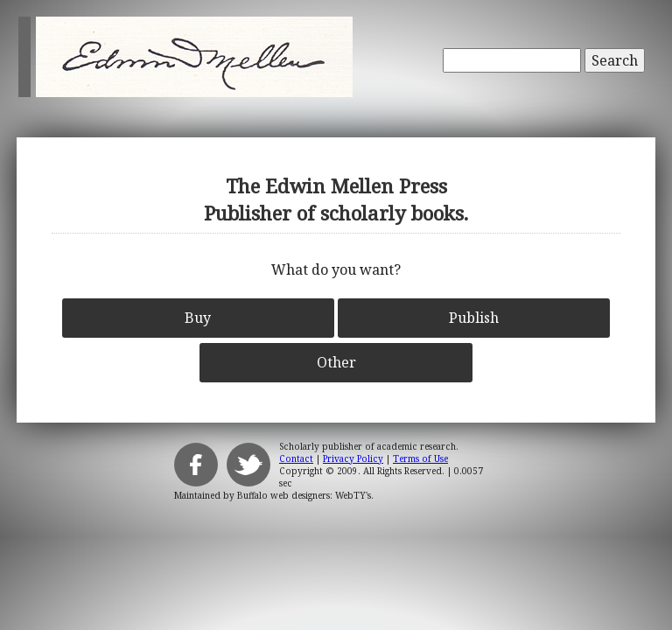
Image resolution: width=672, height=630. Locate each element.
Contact (296, 458)
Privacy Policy (353, 458)
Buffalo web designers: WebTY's (304, 495)
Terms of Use (420, 458)
